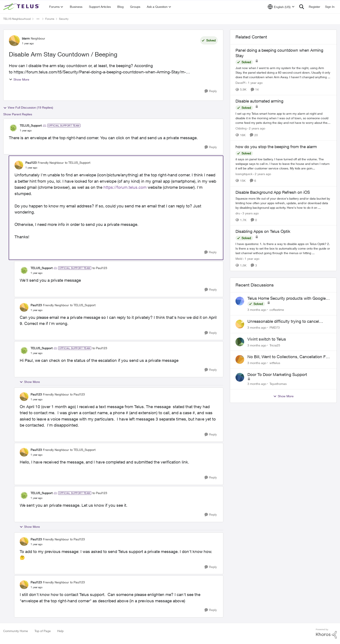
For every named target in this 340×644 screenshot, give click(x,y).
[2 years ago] (256, 128)
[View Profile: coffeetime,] (240, 301)
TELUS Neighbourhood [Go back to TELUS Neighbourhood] (17, 19)
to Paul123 (100, 268)
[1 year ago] (254, 83)
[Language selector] (281, 7)
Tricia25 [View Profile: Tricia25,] (275, 345)
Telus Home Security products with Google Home (287, 298)
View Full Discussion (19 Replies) (28, 108)
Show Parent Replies (18, 114)
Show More (19, 79)
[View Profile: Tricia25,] (240, 342)
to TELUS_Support (78, 163)
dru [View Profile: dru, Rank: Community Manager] (238, 213)
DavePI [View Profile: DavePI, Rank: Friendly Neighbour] (240, 83)
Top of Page (43, 631)
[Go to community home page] (22, 7)
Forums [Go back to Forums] (50, 19)
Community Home (16, 631)
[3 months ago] (257, 310)
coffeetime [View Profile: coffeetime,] (277, 310)
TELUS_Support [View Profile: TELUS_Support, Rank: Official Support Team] (31, 125)
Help (60, 631)
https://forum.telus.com (125, 187)
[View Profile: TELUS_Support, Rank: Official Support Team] (13, 128)
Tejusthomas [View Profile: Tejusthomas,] (278, 384)
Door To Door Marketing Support (277, 374)
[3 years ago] (250, 213)
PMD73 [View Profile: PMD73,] (275, 327)
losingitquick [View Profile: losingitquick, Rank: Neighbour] (244, 174)
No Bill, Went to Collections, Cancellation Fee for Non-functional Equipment (289, 357)
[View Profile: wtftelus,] (240, 359)
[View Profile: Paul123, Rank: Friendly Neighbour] (19, 165)
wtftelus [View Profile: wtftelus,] (275, 363)
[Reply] (211, 91)
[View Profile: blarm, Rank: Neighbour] (14, 41)
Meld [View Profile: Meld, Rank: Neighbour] (239, 259)
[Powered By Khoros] (326, 634)
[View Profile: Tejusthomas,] (240, 377)
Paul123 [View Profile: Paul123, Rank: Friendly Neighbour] (31, 163)
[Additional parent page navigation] (38, 19)
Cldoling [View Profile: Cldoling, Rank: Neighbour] (241, 128)
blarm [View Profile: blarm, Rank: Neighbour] (26, 38)
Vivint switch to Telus (267, 339)
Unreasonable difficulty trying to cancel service (283, 321)
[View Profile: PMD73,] (240, 324)
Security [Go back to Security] (64, 19)
